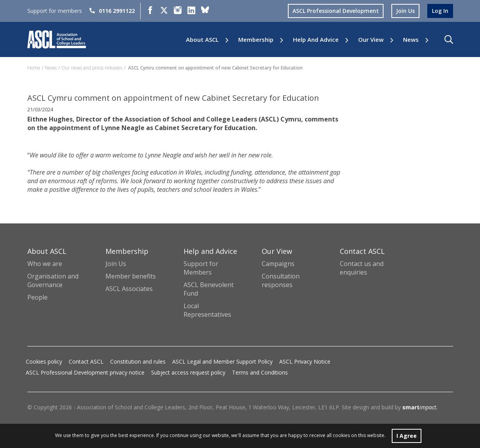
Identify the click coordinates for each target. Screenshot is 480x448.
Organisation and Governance (53, 280)
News (411, 40)
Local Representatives (207, 310)
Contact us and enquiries (362, 268)
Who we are (45, 264)
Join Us (116, 264)
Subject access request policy (188, 372)
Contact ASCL (86, 361)
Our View (371, 40)
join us (405, 11)
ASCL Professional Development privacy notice (85, 372)
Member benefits (131, 276)
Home (34, 68)
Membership (256, 40)
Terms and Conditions (260, 372)
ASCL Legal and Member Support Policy (222, 361)
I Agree (407, 436)
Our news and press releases (92, 68)
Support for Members (201, 268)
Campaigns (278, 264)
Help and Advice (316, 40)
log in (440, 11)
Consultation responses (281, 280)
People (37, 297)
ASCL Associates (129, 289)
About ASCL (202, 40)
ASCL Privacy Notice (305, 361)
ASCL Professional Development (336, 11)
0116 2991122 (112, 11)
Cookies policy (44, 361)
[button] (449, 39)
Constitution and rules (138, 361)
